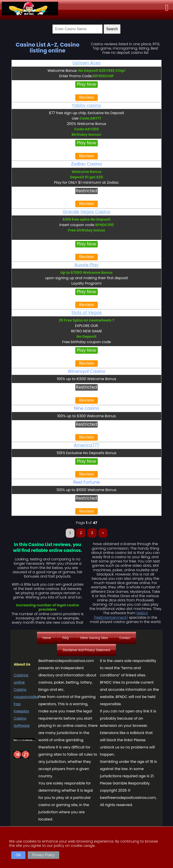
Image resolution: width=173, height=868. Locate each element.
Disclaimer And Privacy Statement (86, 650)
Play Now (86, 84)
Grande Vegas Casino (86, 212)
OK (18, 855)
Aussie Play (87, 265)
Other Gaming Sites (94, 638)
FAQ (66, 638)
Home (47, 638)
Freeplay (21, 711)
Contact (125, 638)
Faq (17, 704)
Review (87, 97)
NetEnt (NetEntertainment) (121, 615)
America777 (87, 445)
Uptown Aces (87, 63)
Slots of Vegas (87, 313)
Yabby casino (86, 105)
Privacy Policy (43, 855)
